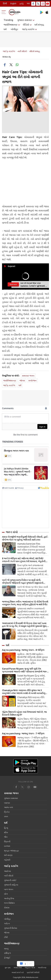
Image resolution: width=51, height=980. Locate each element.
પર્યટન (7, 923)
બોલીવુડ (14, 29)
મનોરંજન (32, 380)
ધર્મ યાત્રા (8, 855)
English (13, 3)
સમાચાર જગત (28, 376)
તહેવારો (7, 860)
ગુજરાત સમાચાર (25, 20)
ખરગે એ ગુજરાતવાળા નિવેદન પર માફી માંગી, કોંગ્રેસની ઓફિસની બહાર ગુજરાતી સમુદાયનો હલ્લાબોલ (23, 581)
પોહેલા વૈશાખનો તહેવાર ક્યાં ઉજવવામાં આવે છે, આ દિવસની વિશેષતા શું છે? (24, 713)
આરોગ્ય (7, 871)
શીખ (6, 832)
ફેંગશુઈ (7, 958)
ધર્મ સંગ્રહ (39, 25)
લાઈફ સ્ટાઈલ (28, 29)
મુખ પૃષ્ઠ (8, 968)
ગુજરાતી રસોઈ (10, 880)
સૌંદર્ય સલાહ (35, 51)
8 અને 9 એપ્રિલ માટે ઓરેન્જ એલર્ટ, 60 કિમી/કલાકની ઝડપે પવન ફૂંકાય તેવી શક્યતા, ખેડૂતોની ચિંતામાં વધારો (24, 560)
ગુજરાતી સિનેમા (11, 928)
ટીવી (6, 937)
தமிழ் (22, 3)
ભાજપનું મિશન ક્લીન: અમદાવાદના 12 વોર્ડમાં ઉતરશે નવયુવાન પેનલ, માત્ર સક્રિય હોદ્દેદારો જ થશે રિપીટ (25, 603)
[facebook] (16, 787)
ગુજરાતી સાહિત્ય (11, 885)
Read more (13, 284)
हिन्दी (5, 3)
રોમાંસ (7, 907)
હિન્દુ (6, 828)
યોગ (6, 894)
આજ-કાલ (8, 807)
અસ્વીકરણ (42, 968)
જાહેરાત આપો (30, 968)
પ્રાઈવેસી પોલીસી (33, 972)
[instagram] (35, 787)
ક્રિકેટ (7, 812)
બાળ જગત (9, 889)
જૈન (6, 837)
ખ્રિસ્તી (7, 841)
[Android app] (26, 762)
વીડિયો (26, 25)
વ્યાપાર (7, 803)
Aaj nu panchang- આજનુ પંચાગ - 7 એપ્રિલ (23, 734)
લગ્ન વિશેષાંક (10, 903)
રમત (6, 816)
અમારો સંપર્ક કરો (18, 972)
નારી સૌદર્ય (22, 51)
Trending (8, 20)
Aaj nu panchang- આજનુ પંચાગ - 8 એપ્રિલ (23, 650)
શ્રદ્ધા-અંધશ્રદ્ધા (11, 851)
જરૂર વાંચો (12, 532)
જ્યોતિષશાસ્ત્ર (10, 25)
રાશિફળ (7, 953)
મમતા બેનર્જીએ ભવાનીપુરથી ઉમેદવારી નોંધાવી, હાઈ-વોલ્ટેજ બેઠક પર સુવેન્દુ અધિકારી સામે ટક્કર (25, 538)
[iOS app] (26, 770)
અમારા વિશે (18, 968)
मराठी (29, 3)
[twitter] (22, 787)
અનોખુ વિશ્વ (9, 898)
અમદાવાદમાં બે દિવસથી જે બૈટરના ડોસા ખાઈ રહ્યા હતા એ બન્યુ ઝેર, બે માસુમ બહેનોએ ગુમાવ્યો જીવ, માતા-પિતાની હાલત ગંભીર (25, 625)
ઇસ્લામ (7, 846)
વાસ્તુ (6, 948)
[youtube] (29, 787)
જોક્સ (22, 380)
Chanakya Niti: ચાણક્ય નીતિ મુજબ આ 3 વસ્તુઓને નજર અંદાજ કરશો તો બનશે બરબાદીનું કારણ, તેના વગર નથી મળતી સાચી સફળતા (24, 692)
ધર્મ (5, 29)
